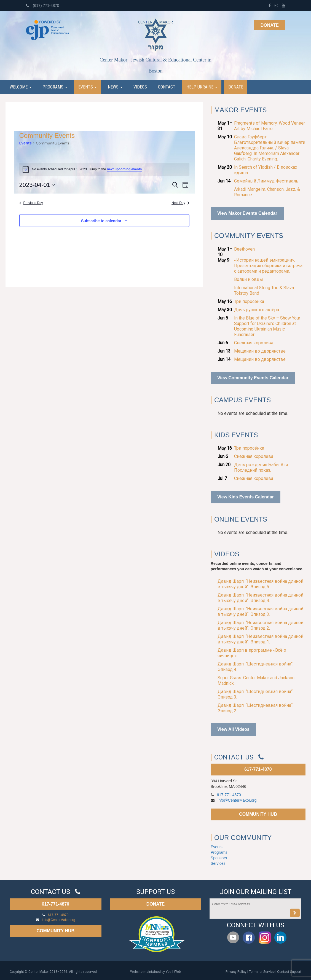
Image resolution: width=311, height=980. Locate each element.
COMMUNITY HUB (258, 814)
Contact (167, 87)
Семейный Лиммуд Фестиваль (266, 181)
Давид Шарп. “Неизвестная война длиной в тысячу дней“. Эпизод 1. (260, 639)
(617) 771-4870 (43, 6)
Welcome (21, 87)
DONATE (155, 904)
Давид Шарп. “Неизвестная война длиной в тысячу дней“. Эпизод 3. (260, 612)
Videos (140, 87)
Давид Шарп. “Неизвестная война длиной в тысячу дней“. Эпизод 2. (260, 625)
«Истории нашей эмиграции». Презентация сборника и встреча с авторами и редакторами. (268, 266)
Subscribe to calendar (101, 221)
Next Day (180, 203)
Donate (270, 25)
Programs (55, 87)
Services (218, 863)
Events (88, 87)
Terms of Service (262, 972)
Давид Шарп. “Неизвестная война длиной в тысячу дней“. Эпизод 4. (260, 598)
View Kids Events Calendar (246, 497)
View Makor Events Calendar (247, 213)
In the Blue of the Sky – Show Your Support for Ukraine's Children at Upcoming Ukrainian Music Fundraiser (267, 326)
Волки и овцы (249, 279)
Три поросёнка (249, 301)
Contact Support (289, 972)
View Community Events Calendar (253, 378)
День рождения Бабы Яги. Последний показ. (261, 467)
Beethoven (244, 249)
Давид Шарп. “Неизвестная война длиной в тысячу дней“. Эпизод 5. (260, 584)
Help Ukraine (202, 87)
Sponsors (219, 858)
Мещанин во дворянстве (260, 351)
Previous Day (31, 203)
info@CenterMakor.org (237, 800)
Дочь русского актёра (257, 310)
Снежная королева (254, 343)
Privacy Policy (236, 972)
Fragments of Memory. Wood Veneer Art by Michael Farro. (270, 126)
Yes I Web (173, 972)
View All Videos (233, 729)
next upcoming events (124, 169)
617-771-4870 (258, 769)
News (115, 87)
